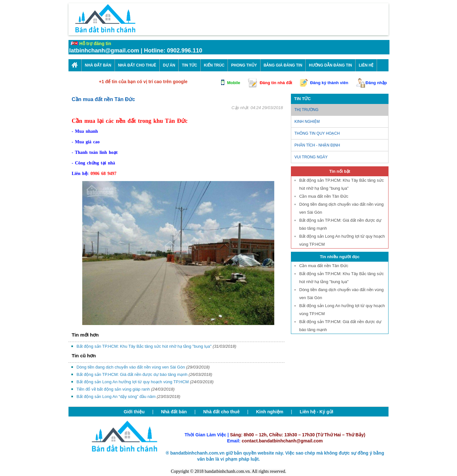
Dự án (169, 65)
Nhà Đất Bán (98, 65)
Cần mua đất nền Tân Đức (324, 196)
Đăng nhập (376, 83)
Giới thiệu (134, 412)
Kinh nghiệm (307, 122)
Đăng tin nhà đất (276, 83)
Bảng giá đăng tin (283, 65)
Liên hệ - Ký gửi (317, 412)
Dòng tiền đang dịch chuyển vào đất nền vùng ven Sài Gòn (143, 367)
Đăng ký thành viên (329, 83)
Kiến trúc (214, 65)
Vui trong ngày (311, 157)
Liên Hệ (366, 65)
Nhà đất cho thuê (221, 412)
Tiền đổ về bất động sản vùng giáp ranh (126, 389)
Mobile (233, 83)
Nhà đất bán (174, 412)
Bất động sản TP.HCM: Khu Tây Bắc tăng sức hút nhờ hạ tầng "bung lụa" (156, 346)
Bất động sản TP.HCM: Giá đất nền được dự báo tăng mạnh (144, 374)
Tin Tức (189, 65)
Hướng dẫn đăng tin (330, 65)
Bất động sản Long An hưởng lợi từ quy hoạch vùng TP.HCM (145, 382)
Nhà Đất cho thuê (137, 65)
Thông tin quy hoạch (317, 133)
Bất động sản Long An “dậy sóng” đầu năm (128, 397)
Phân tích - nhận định (317, 145)
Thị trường (306, 110)
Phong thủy (244, 65)
